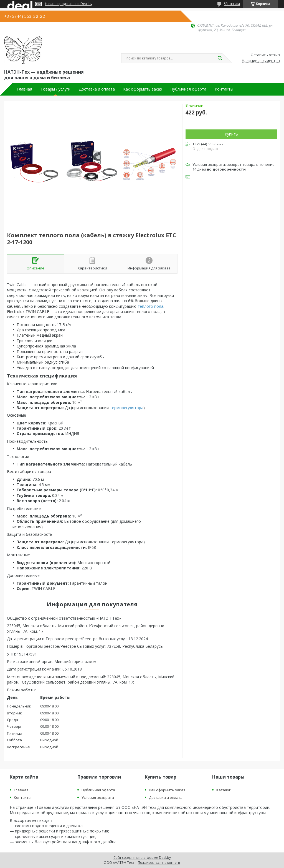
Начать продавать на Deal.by (69, 4)
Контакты (224, 89)
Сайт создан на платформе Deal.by (142, 858)
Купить (231, 134)
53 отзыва (232, 4)
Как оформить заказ (143, 89)
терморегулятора (127, 408)
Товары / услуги (55, 89)
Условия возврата (98, 797)
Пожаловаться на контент (159, 863)
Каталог (223, 790)
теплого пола (150, 306)
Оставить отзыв (265, 55)
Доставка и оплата (97, 89)
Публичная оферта (188, 89)
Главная (24, 89)
